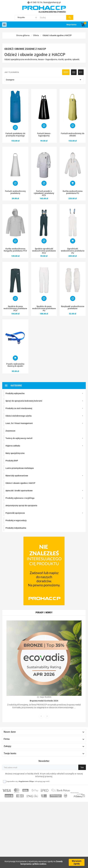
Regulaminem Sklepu (26, 783)
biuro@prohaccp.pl (52, 2)
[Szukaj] (52, 17)
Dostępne (44, 80)
